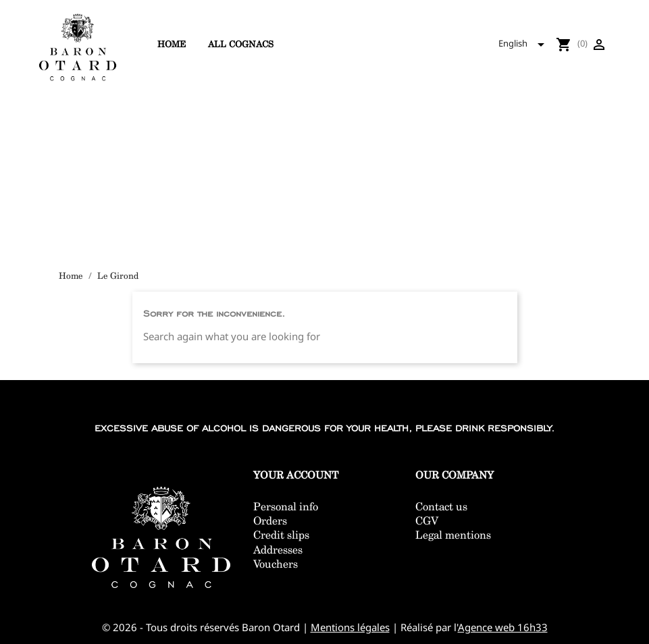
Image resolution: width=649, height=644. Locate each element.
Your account (296, 475)
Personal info (286, 507)
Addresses (278, 550)
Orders (270, 521)
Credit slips (281, 535)
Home (172, 44)
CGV (427, 521)
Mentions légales (350, 627)
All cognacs (241, 44)
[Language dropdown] (525, 45)
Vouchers (276, 564)
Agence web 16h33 (503, 627)
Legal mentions (453, 535)
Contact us (441, 507)
